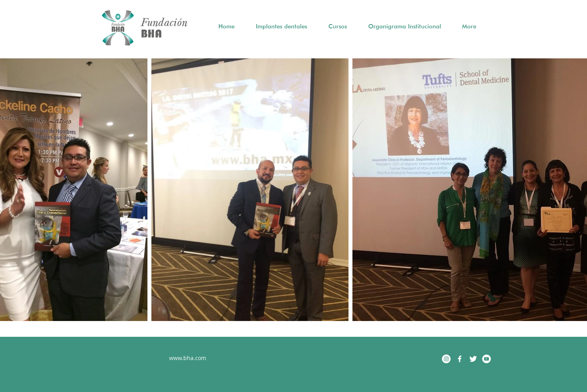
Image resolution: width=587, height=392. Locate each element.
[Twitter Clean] (473, 359)
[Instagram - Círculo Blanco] (446, 359)
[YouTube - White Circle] (486, 359)
